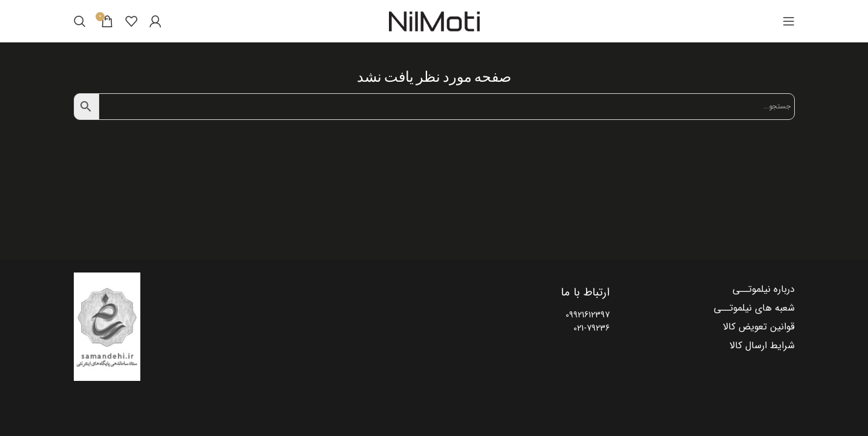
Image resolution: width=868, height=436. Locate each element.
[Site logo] (434, 21)
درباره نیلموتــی (764, 289)
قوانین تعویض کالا (759, 327)
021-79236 (592, 328)
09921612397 (588, 315)
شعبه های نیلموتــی (754, 308)
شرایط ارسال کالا (762, 346)
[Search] (80, 21)
